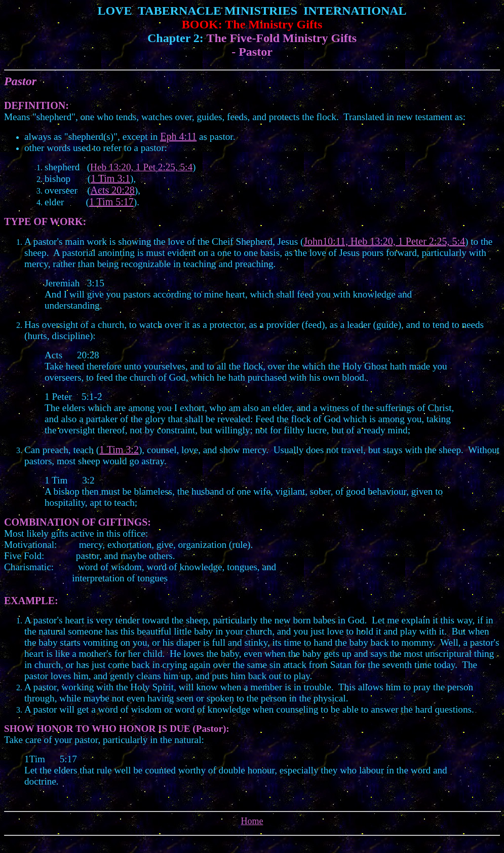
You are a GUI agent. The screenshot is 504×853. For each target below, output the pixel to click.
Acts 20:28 (113, 190)
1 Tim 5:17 (111, 202)
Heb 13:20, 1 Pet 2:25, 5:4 (141, 167)
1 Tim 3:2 (119, 450)
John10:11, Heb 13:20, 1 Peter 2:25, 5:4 (384, 241)
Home (252, 821)
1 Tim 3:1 (110, 178)
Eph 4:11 (178, 136)
